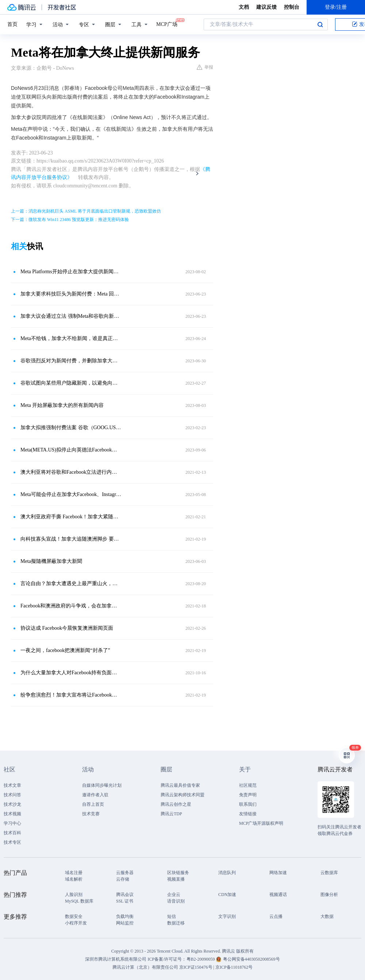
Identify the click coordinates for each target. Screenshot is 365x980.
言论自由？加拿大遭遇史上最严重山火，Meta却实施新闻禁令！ (71, 584)
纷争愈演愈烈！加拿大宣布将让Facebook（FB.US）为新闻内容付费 (71, 695)
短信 (172, 916)
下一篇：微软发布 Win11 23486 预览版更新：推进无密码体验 (70, 220)
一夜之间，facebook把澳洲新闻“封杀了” (65, 650)
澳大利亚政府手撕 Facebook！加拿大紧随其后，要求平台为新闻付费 (71, 517)
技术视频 (12, 814)
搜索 (320, 24)
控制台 (292, 7)
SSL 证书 (125, 901)
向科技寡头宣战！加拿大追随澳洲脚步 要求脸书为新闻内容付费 (71, 539)
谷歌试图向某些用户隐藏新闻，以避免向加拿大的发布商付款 (71, 383)
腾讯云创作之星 (176, 804)
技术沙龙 (12, 804)
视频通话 (278, 895)
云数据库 (329, 873)
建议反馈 (266, 7)
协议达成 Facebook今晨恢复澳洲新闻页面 (67, 628)
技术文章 (12, 785)
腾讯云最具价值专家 (180, 785)
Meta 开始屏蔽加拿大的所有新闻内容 (62, 405)
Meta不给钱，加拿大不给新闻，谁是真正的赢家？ (71, 338)
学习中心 (12, 823)
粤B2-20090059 (201, 959)
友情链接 (248, 814)
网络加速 (278, 873)
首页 (12, 24)
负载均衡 (125, 916)
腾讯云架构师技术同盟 (182, 795)
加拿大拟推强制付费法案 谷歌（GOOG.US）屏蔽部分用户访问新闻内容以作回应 (71, 428)
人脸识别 (74, 895)
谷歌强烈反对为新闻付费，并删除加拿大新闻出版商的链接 (71, 361)
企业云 (174, 895)
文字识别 (227, 916)
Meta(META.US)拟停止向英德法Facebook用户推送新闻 (71, 450)
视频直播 (176, 879)
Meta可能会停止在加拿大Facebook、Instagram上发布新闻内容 (71, 494)
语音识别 (176, 901)
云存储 (123, 879)
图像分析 (329, 895)
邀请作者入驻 (95, 795)
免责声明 (248, 795)
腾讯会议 (125, 895)
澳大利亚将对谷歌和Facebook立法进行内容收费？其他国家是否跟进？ (71, 472)
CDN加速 (227, 895)
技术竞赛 (91, 814)
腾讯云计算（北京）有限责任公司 (145, 967)
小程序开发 (76, 923)
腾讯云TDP (171, 814)
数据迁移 (176, 923)
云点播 (276, 916)
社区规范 (248, 785)
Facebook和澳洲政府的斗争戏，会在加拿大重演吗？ (71, 606)
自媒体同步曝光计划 (102, 785)
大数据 (327, 916)
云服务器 (125, 873)
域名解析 (74, 879)
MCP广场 (167, 24)
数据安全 (74, 916)
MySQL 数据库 (79, 901)
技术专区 (12, 842)
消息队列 (227, 873)
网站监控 (125, 923)
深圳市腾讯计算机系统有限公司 (116, 959)
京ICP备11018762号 (234, 967)
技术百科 (12, 833)
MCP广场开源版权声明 (261, 823)
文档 (244, 7)
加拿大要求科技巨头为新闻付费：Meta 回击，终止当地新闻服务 (71, 294)
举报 (205, 67)
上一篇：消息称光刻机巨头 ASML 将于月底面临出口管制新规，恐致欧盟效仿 (86, 211)
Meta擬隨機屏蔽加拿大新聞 (51, 561)
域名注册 (74, 873)
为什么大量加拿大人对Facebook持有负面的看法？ (71, 673)
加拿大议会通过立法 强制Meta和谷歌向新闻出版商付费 (71, 316)
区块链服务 (178, 873)
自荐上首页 (93, 804)
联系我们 (248, 804)
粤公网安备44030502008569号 (251, 959)
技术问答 (12, 795)
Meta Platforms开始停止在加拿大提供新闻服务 (71, 272)
